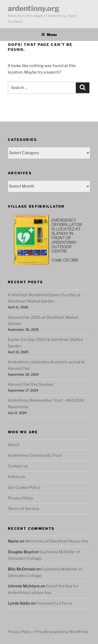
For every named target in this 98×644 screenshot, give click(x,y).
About (14, 445)
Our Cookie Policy (24, 487)
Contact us (18, 466)
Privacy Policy (21, 498)
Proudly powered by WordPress (62, 632)
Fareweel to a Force (54, 603)
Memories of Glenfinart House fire (57, 541)
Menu (49, 35)
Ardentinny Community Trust (35, 455)
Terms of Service (24, 509)
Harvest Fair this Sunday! (31, 384)
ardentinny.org (34, 8)
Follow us (16, 477)
